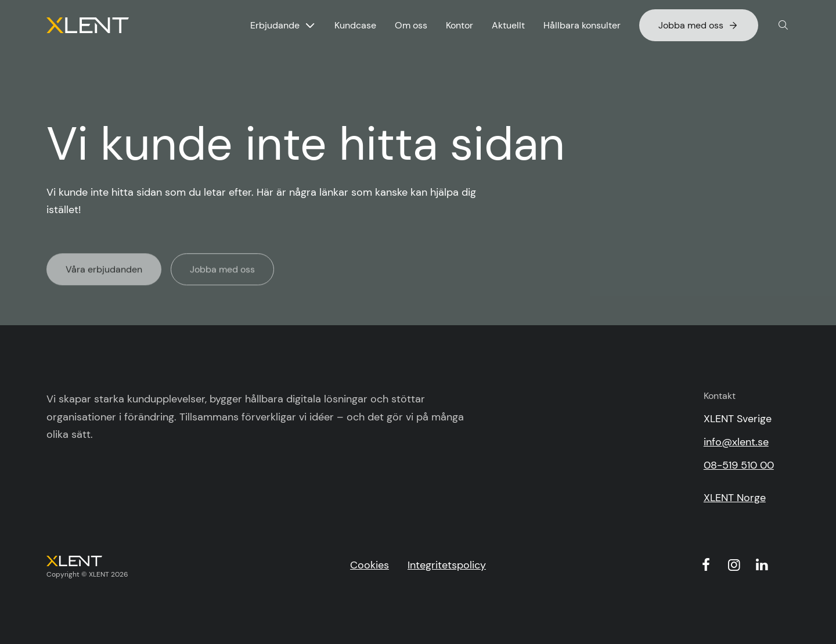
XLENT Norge (735, 498)
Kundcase (355, 25)
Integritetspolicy (447, 565)
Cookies (370, 565)
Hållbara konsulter (582, 25)
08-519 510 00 (739, 465)
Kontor (460, 25)
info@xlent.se (736, 442)
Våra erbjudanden (104, 271)
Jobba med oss (698, 25)
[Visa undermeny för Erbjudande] (310, 26)
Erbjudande (275, 25)
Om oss (411, 25)
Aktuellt (508, 25)
